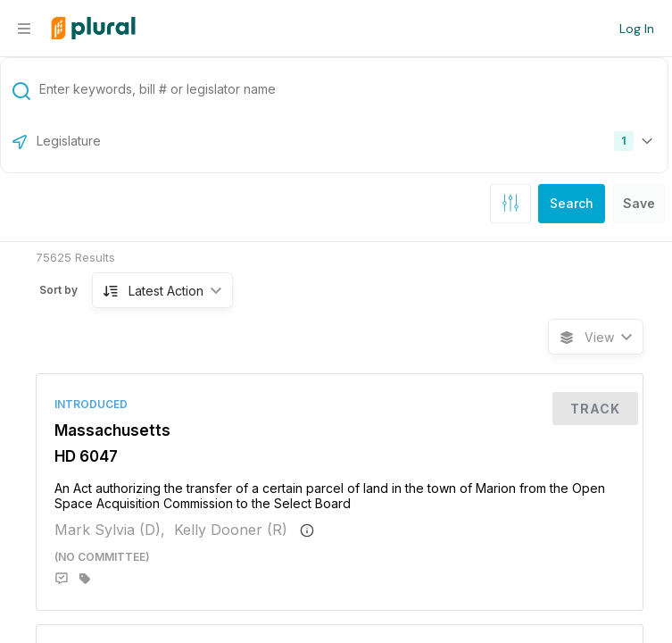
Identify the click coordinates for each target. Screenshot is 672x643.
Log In (637, 29)
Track (595, 409)
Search (572, 203)
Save (639, 203)
